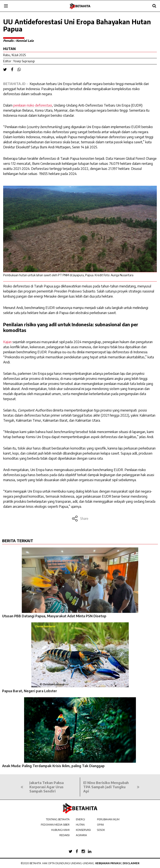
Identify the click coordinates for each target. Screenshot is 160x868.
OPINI (100, 825)
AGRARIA (81, 835)
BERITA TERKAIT (18, 541)
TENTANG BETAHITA (58, 819)
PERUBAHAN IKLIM (108, 819)
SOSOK (101, 830)
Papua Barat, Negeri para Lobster (30, 691)
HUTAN (80, 825)
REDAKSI (64, 835)
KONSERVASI (83, 830)
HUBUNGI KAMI (60, 830)
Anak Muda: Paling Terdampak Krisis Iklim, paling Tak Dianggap (53, 766)
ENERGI (80, 819)
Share (80, 519)
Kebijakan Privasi (108, 863)
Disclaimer (131, 863)
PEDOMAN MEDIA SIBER (55, 825)
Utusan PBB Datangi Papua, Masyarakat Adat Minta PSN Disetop (54, 616)
